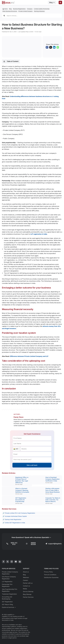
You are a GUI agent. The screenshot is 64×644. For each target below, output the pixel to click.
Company (30, 9)
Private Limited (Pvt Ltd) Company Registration (20, 513)
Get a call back (32, 465)
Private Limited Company (25, 11)
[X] (51, 48)
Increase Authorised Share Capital (16, 516)
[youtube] (16, 562)
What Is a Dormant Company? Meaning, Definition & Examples (22, 490)
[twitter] (8, 562)
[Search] (4, 16)
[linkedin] (20, 562)
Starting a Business (39, 11)
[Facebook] (47, 48)
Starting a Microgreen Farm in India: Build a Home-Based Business (53, 490)
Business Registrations (19, 9)
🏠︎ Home (5, 9)
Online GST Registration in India (15, 523)
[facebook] (4, 562)
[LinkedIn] (54, 48)
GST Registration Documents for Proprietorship (21, 500)
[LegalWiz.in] (8, 2)
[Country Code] (16, 449)
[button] (11, 61)
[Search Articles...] (32, 16)
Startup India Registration (13, 519)
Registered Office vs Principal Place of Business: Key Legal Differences (22, 480)
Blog (10, 9)
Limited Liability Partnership (42, 9)
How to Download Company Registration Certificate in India (52, 479)
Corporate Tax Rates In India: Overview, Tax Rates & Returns (53, 500)
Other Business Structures (10, 11)
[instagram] (12, 562)
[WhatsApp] (58, 48)
